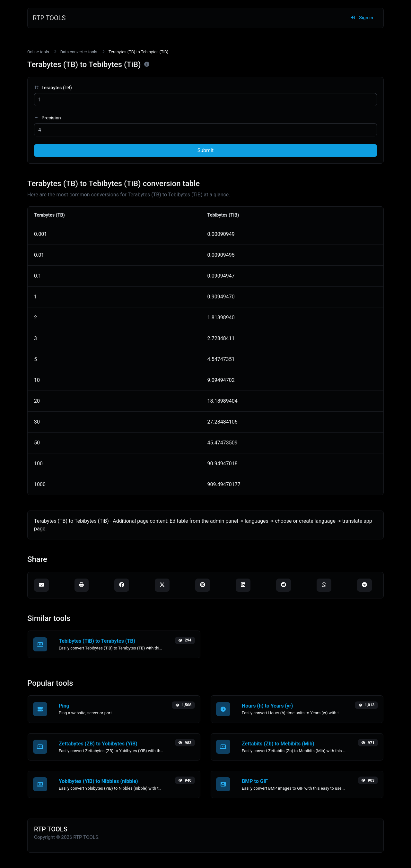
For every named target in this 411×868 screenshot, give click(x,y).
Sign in (362, 18)
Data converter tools (79, 52)
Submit (205, 150)
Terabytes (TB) (53, 88)
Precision (48, 118)
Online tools (38, 52)
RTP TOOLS (49, 18)
